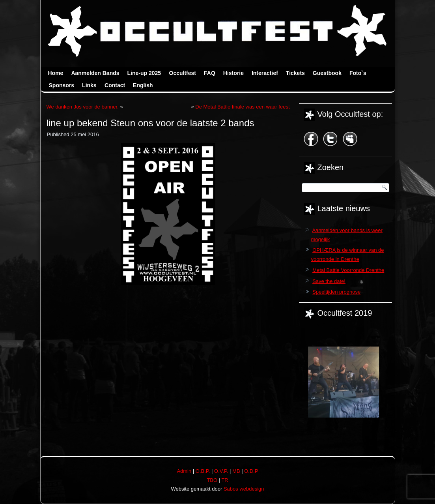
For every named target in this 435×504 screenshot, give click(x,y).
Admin (184, 471)
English (143, 85)
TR (225, 480)
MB (236, 471)
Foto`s (358, 73)
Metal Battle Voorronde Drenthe (348, 270)
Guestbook (327, 73)
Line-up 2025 (144, 73)
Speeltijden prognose (336, 292)
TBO (212, 480)
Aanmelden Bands (95, 73)
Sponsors (62, 85)
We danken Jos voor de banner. (83, 107)
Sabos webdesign (244, 489)
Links (89, 85)
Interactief (265, 73)
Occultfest (183, 73)
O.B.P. (203, 471)
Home (56, 73)
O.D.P (251, 471)
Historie (233, 73)
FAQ (210, 73)
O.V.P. (221, 471)
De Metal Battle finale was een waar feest (242, 107)
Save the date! (329, 281)
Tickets (295, 73)
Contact (115, 85)
